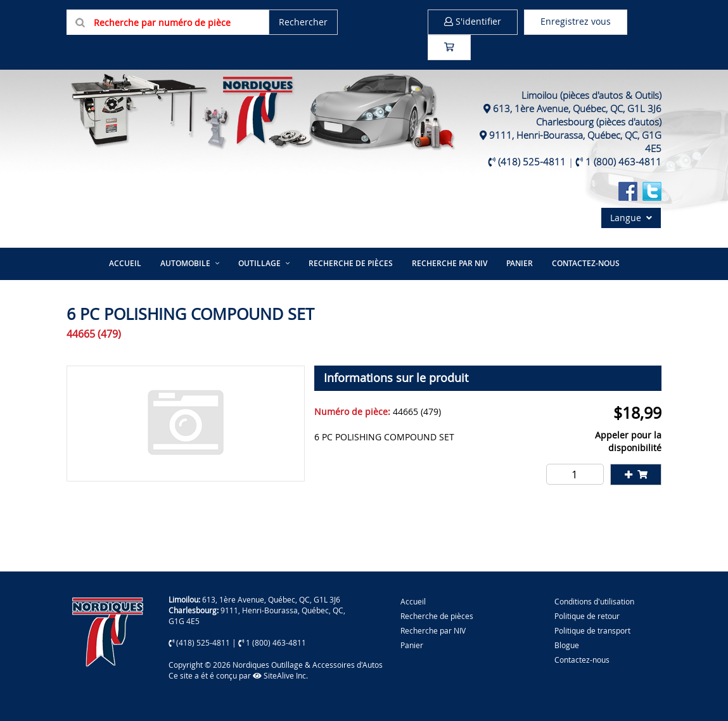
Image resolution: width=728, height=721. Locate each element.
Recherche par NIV (450, 263)
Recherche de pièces (351, 263)
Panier (412, 645)
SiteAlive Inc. (280, 675)
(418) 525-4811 (532, 162)
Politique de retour (587, 616)
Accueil (125, 263)
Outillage (259, 263)
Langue (631, 218)
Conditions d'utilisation (594, 601)
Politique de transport (592, 630)
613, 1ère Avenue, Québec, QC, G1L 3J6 (577, 108)
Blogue (567, 645)
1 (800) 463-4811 (623, 162)
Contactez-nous (586, 263)
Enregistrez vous (576, 21)
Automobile (185, 263)
